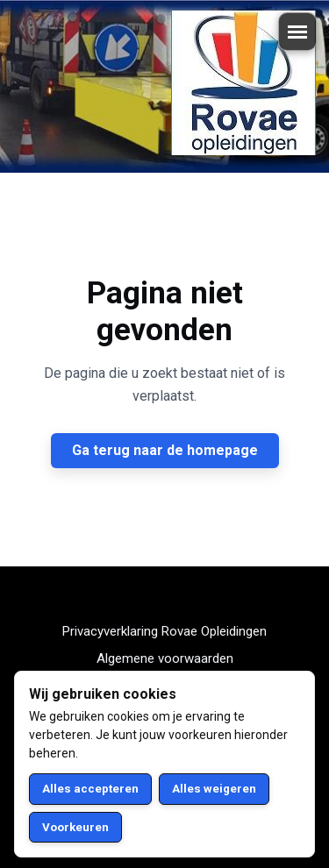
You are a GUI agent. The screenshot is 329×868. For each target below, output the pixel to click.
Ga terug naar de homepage (165, 450)
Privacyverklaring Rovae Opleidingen (164, 631)
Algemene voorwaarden (165, 658)
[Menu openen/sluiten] (297, 32)
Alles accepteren (90, 789)
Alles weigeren (214, 789)
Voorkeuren (75, 827)
